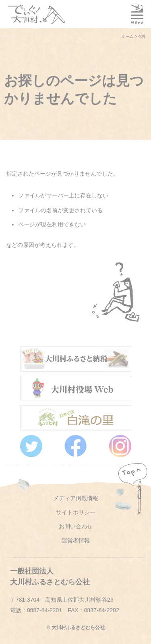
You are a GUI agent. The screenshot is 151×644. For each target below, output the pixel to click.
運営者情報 (76, 540)
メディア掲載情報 (76, 498)
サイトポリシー (76, 512)
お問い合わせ (76, 526)
